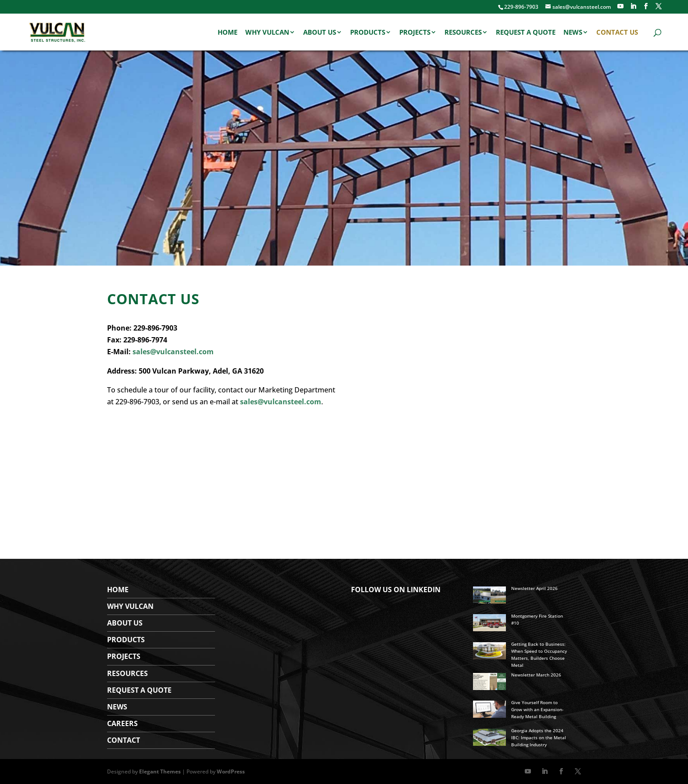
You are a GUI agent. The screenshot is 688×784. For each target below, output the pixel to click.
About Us (320, 33)
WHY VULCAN (130, 606)
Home (228, 33)
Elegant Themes (160, 771)
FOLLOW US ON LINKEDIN (396, 590)
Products (368, 33)
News (573, 33)
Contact (124, 740)
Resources (463, 33)
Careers (122, 723)
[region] (344, 158)
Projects (415, 33)
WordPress (231, 771)
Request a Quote (526, 33)
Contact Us (617, 33)
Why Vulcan (267, 33)
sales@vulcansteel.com (173, 352)
